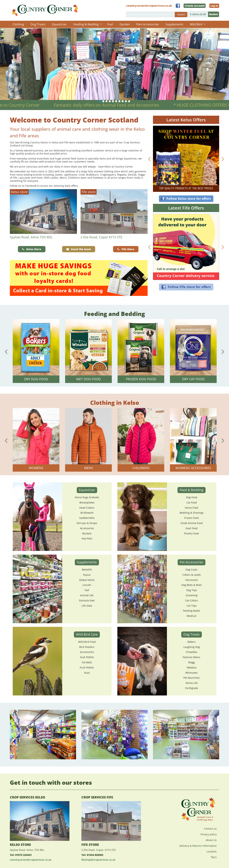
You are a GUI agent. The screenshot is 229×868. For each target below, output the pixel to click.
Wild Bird (198, 24)
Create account (195, 6)
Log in (214, 6)
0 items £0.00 (204, 14)
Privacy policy (209, 834)
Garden (125, 24)
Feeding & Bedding (88, 24)
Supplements (174, 24)
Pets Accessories (148, 24)
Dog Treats (38, 24)
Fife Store (128, 249)
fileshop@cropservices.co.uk (98, 860)
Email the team (81, 249)
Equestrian (59, 24)
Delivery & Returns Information (198, 846)
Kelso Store (34, 249)
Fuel (110, 24)
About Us (211, 840)
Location (212, 851)
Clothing (18, 24)
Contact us (210, 829)
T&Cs (214, 857)
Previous (6, 351)
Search (181, 14)
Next (223, 351)
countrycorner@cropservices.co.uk (31, 860)
